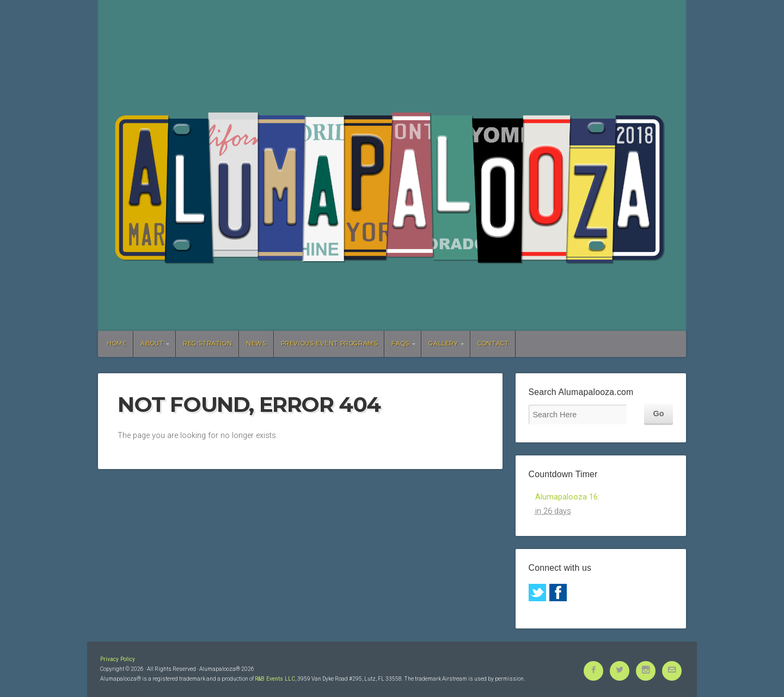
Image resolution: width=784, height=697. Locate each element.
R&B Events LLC (275, 679)
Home (117, 344)
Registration (207, 344)
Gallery (443, 344)
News (256, 344)
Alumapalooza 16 (566, 497)
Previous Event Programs (329, 344)
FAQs (400, 344)
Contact (493, 344)
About (152, 344)
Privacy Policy (118, 659)
